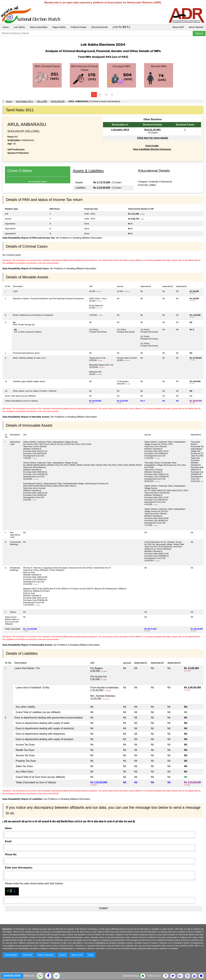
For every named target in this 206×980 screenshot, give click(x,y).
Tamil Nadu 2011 (24, 101)
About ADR (178, 27)
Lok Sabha (19, 27)
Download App (131, 976)
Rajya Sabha (59, 27)
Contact (62, 955)
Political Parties (79, 27)
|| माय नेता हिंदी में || (121, 27)
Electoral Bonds (100, 27)
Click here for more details (153, 138)
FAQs (90, 955)
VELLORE (42, 101)
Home (6, 27)
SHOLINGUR (58, 101)
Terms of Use (77, 955)
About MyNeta (196, 27)
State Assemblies (39, 27)
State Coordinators (46, 955)
